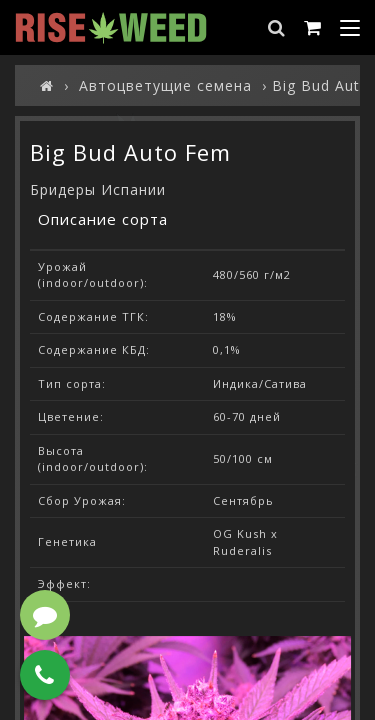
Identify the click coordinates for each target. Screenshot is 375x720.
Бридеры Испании (98, 189)
